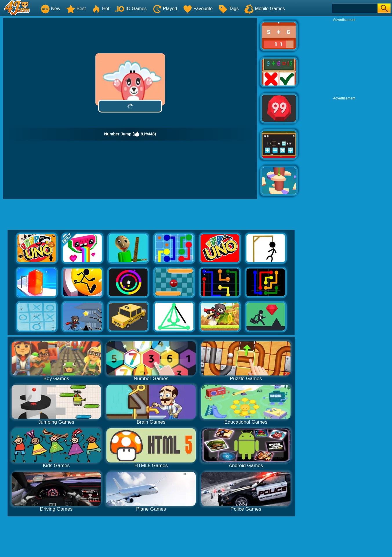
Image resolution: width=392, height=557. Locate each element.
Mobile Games (265, 9)
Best (76, 9)
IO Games (131, 9)
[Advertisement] (344, 58)
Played (165, 9)
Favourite (198, 9)
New (50, 9)
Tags (228, 9)
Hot (100, 9)
